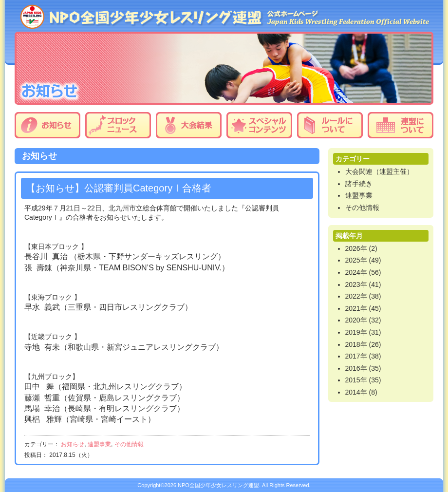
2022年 (356, 296)
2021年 (356, 308)
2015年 (356, 380)
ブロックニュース (118, 125)
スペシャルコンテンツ (259, 125)
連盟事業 (99, 444)
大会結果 (189, 125)
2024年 (356, 272)
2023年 (356, 284)
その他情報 (129, 444)
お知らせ (47, 125)
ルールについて (330, 125)
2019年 (356, 332)
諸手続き (359, 184)
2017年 (356, 356)
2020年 (356, 320)
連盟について (401, 125)
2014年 (356, 392)
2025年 (356, 260)
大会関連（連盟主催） (379, 171)
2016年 (356, 368)
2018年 (356, 344)
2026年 (356, 248)
